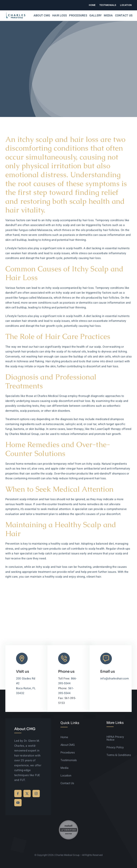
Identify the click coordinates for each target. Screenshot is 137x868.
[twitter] (27, 794)
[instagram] (36, 794)
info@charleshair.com (115, 679)
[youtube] (18, 803)
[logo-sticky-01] (14, 13)
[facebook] (18, 794)
